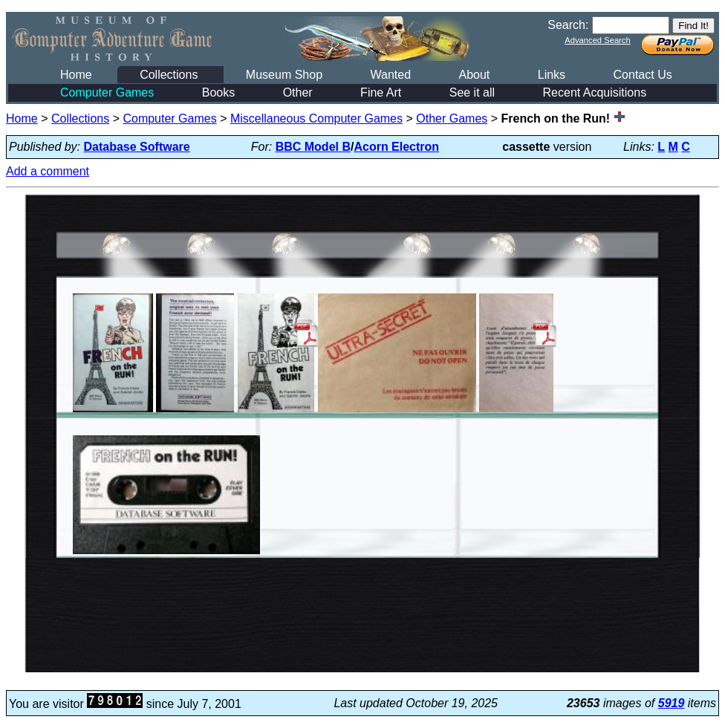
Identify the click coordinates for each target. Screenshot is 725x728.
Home (76, 75)
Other (298, 92)
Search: (568, 25)
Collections (169, 75)
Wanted (390, 75)
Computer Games (107, 92)
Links (552, 75)
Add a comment (48, 171)
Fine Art (381, 92)
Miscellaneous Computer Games (316, 118)
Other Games (452, 118)
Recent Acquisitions (595, 92)
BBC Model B (313, 147)
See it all (472, 92)
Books (218, 92)
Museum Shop (284, 75)
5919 (672, 703)
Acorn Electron (396, 147)
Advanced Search (597, 40)
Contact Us (643, 75)
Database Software (137, 147)
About (474, 75)
